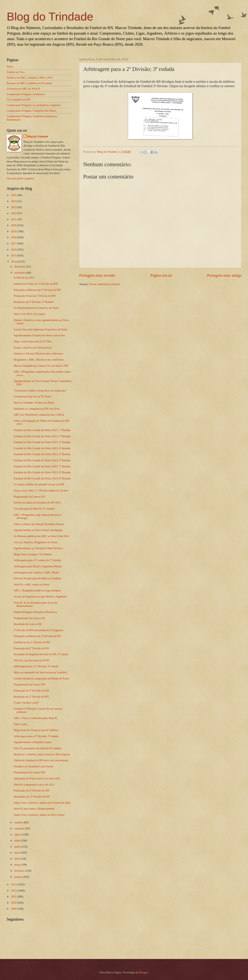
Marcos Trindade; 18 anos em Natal (34, 403)
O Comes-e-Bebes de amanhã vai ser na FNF (39, 484)
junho (18, 847)
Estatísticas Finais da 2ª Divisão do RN (36, 284)
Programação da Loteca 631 (29, 618)
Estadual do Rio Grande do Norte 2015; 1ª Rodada (42, 430)
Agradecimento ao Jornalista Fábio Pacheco (38, 548)
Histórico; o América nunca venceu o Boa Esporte (42, 754)
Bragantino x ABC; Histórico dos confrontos (39, 360)
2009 (14, 909)
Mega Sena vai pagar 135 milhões (33, 554)
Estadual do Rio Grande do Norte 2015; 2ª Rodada (42, 436)
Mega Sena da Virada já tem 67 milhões (36, 730)
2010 (14, 903)
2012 (14, 891)
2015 (14, 255)
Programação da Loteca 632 (29, 497)
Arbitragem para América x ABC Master (37, 572)
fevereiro (20, 871)
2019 (14, 231)
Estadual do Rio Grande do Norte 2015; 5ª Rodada (42, 454)
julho (18, 841)
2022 (14, 213)
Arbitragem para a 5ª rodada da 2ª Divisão (37, 560)
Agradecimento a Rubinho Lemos (33, 742)
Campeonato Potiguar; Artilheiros (26, 94)
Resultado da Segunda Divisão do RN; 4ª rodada (41, 654)
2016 (14, 250)
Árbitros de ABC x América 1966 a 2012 (30, 78)
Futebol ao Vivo (16, 72)
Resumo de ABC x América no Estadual (29, 83)
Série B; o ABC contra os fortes (31, 584)
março (18, 865)
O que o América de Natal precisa (33, 348)
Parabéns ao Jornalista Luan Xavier (34, 766)
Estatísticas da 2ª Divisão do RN (32, 642)
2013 (14, 884)
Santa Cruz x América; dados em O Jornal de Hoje (42, 803)
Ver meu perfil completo (20, 178)
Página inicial (161, 275)
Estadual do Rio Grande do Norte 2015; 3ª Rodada (42, 442)
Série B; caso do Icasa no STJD (31, 660)
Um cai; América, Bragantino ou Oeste (36, 542)
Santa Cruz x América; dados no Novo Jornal (39, 815)
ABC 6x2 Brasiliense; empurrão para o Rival (39, 415)
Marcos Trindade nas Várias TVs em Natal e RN (41, 366)
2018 (14, 237)
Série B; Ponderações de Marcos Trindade (37, 578)
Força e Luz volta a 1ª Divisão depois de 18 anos (41, 490)
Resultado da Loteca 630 (28, 624)
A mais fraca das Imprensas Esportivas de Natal (41, 329)
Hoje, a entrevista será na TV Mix (33, 341)
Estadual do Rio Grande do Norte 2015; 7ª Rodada (42, 466)
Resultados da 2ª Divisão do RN (32, 797)
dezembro (20, 267)
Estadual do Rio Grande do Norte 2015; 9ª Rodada (42, 478)
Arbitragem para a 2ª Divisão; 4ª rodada (36, 666)
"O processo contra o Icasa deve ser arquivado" (40, 391)
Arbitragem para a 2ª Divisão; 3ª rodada (36, 736)
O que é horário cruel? (26, 703)
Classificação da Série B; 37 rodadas (34, 509)
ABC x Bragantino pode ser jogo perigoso (37, 590)
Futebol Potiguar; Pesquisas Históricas (35, 612)
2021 (14, 219)
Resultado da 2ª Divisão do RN (31, 697)
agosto (18, 834)
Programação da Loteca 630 (29, 684)
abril (17, 859)
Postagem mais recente (97, 275)
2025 (14, 195)
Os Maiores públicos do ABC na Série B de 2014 (41, 536)
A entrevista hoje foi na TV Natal (32, 396)
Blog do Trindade (50, 17)
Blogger (144, 972)
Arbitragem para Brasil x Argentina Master (38, 566)
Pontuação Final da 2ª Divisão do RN (35, 296)
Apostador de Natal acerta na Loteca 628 (37, 778)
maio (17, 853)
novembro (20, 273)
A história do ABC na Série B (23, 89)
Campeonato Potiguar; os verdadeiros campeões (34, 105)
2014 (14, 262)
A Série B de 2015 (24, 278)
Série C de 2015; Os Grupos (30, 314)
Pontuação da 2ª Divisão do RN (31, 648)
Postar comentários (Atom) (104, 284)
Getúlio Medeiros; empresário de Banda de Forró (41, 678)
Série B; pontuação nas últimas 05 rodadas (38, 748)
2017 (14, 243)
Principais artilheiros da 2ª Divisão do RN (37, 290)
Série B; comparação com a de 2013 (34, 785)
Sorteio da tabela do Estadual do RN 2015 (37, 503)
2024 (14, 201)
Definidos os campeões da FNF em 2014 (37, 409)
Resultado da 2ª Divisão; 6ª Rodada (34, 302)
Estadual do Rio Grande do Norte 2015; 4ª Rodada (42, 448)
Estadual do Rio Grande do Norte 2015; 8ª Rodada (42, 472)
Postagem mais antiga (224, 275)
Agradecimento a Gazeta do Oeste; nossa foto (39, 335)
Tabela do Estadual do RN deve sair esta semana (41, 760)
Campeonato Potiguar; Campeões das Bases (31, 111)
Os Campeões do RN (19, 100)
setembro (20, 828)
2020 (14, 225)
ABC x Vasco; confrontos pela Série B (35, 718)
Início (10, 66)
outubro (19, 822)
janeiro (19, 877)
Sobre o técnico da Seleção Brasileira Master (39, 524)
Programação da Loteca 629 (29, 772)
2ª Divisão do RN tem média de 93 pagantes (39, 630)
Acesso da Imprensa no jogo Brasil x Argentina (40, 597)
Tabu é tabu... (21, 724)
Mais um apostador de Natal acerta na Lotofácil (40, 672)
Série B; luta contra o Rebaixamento (34, 809)
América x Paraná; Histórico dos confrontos (38, 353)
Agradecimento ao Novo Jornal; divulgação (38, 530)
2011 (14, 897)
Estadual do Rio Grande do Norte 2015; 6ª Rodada (42, 460)
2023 (14, 207)
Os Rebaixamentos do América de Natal (36, 308)
